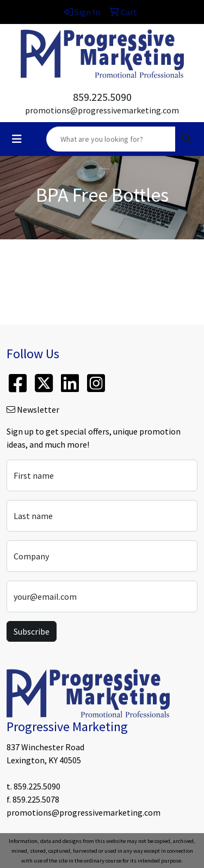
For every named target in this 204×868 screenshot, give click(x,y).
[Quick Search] (111, 139)
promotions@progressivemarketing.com (102, 110)
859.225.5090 (102, 97)
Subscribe (32, 631)
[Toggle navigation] (17, 139)
